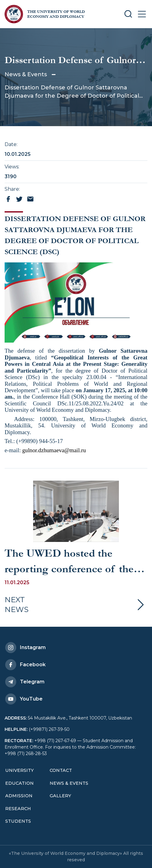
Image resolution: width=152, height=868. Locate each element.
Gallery (60, 796)
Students (18, 821)
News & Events (26, 74)
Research (18, 809)
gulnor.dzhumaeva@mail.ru (54, 450)
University (19, 770)
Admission (19, 796)
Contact (61, 770)
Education (19, 783)
